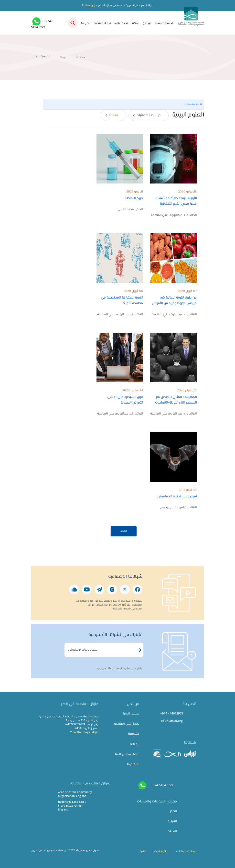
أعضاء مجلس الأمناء (126, 754)
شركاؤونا (133, 764)
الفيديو (172, 821)
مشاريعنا (134, 734)
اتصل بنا (86, 23)
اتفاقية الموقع (161, 852)
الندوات (172, 831)
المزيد (124, 531)
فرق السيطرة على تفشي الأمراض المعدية (125, 400)
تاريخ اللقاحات (134, 198)
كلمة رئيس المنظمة (127, 724)
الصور (173, 811)
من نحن (147, 23)
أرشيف (142, 852)
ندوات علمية (121, 23)
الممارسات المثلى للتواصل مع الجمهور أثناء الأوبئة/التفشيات (176, 400)
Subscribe (139, 650)
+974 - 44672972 (172, 713)
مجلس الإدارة (131, 714)
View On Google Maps (84, 732)
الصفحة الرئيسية (164, 23)
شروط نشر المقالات (187, 852)
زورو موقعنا (89, 5)
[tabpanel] (124, 318)
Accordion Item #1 (194, 104)
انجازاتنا (135, 744)
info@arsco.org (172, 721)
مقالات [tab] (113, 115)
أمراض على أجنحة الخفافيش (177, 497)
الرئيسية (45, 56)
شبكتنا (135, 23)
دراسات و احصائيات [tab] (149, 115)
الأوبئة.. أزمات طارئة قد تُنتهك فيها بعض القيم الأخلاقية (176, 201)
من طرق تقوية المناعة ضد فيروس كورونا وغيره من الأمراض (174, 300)
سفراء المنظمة (102, 23)
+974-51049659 (162, 785)
